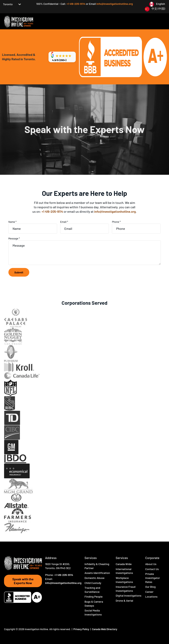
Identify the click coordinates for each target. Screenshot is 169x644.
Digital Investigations (129, 595)
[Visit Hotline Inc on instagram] (57, 590)
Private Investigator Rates (152, 578)
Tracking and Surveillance (92, 590)
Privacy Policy (82, 629)
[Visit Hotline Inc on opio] (69, 590)
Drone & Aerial (124, 601)
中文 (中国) (158, 9)
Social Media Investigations (93, 612)
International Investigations (124, 571)
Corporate (152, 558)
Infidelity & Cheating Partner (97, 566)
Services (91, 558)
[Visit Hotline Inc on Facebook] (46, 590)
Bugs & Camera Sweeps (94, 604)
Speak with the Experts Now (23, 581)
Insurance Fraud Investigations (125, 589)
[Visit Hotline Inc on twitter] (51, 590)
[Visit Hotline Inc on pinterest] (74, 590)
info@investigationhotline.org (115, 4)
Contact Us (152, 569)
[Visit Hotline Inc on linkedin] (47, 593)
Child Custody (93, 583)
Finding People (93, 596)
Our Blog (150, 587)
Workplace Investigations (124, 580)
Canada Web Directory (104, 629)
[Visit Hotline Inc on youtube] (63, 590)
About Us (151, 564)
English (160, 4)
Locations (151, 596)
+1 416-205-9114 (76, 4)
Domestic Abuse (94, 578)
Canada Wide (124, 564)
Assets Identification (97, 573)
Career (149, 592)
